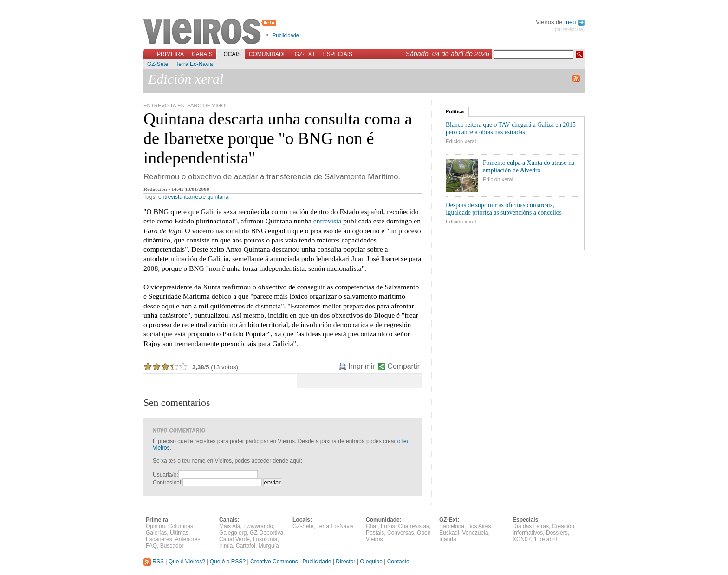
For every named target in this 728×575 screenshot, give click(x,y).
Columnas (181, 526)
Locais (231, 54)
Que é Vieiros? (187, 562)
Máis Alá (230, 526)
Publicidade (286, 35)
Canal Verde (234, 539)
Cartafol (246, 546)
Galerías (156, 533)
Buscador (172, 546)
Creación (563, 526)
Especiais (338, 54)
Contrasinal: (168, 483)
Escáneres (159, 539)
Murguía (269, 546)
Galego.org (233, 533)
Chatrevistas (413, 526)
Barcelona (452, 526)
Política (455, 111)
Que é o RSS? (228, 562)
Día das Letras (531, 526)
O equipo (371, 562)
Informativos (528, 533)
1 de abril (545, 539)
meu (574, 22)
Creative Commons (274, 562)
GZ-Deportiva (266, 533)
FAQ (151, 546)
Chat (372, 526)
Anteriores (188, 539)
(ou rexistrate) (570, 29)
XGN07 (522, 539)
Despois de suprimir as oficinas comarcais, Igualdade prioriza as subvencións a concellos (504, 209)
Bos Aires (479, 526)
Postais (375, 533)
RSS (154, 562)
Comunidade (268, 54)
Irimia (226, 546)
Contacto (398, 562)
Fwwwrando (258, 526)
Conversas (400, 533)
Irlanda (448, 539)
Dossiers (557, 533)
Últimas (179, 533)
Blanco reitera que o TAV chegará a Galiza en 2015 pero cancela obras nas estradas (511, 128)
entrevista (170, 197)
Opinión (155, 526)
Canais (202, 54)
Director (345, 562)
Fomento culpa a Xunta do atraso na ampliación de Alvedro (529, 167)
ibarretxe (195, 197)
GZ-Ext (305, 54)
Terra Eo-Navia (194, 64)
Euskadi (449, 533)
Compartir (404, 366)
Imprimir (361, 366)
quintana (218, 197)
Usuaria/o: (166, 475)
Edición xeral (461, 141)
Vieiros (211, 32)
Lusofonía (265, 539)
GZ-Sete (158, 64)
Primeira (170, 54)
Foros (388, 526)
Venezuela (475, 533)
